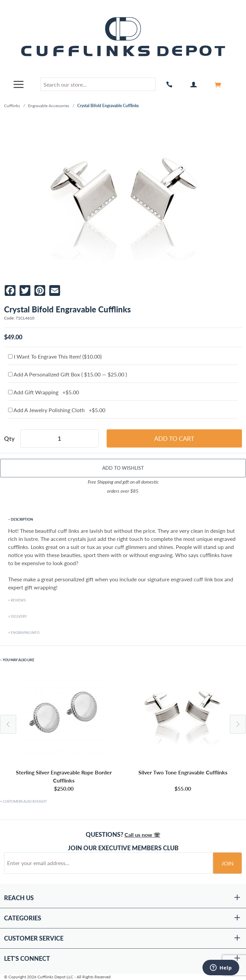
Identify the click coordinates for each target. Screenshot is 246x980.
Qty (9, 438)
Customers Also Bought (25, 801)
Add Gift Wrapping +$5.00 (44, 392)
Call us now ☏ (142, 835)
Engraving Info (25, 633)
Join (227, 863)
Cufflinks (12, 106)
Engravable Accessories (49, 106)
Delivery (19, 616)
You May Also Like (19, 660)
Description (22, 519)
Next (238, 724)
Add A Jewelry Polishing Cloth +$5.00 (57, 410)
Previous (8, 724)
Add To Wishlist (123, 468)
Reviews (18, 600)
